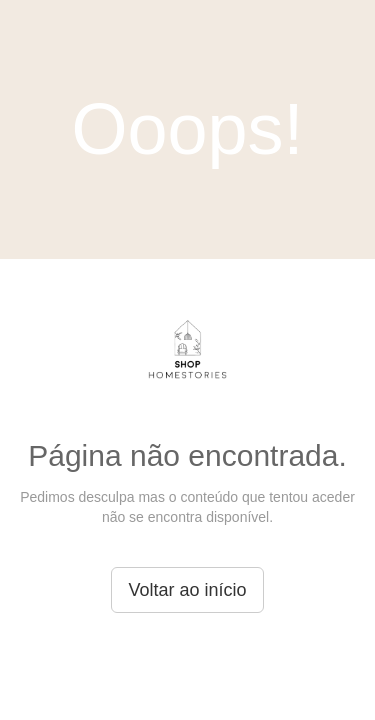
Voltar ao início (187, 590)
